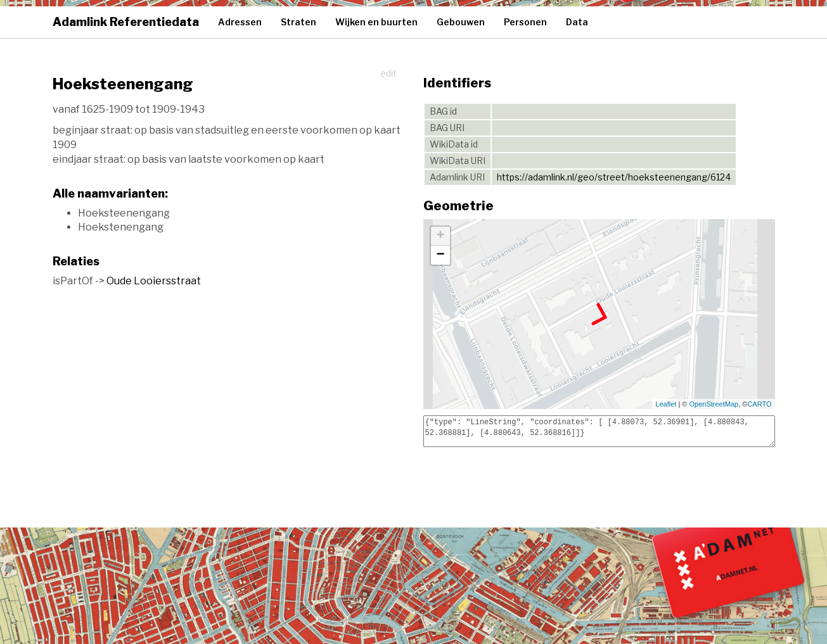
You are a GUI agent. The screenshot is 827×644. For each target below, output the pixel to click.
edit (388, 73)
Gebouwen (461, 22)
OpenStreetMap (714, 404)
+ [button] (440, 236)
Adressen (240, 22)
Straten (298, 22)
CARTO (759, 404)
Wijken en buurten (376, 22)
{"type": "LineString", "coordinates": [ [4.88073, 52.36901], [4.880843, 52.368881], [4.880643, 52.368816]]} (599, 431)
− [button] (440, 255)
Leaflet (666, 404)
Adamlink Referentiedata (126, 22)
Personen (525, 22)
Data (577, 22)
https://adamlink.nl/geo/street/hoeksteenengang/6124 (614, 177)
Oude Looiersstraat (154, 281)
